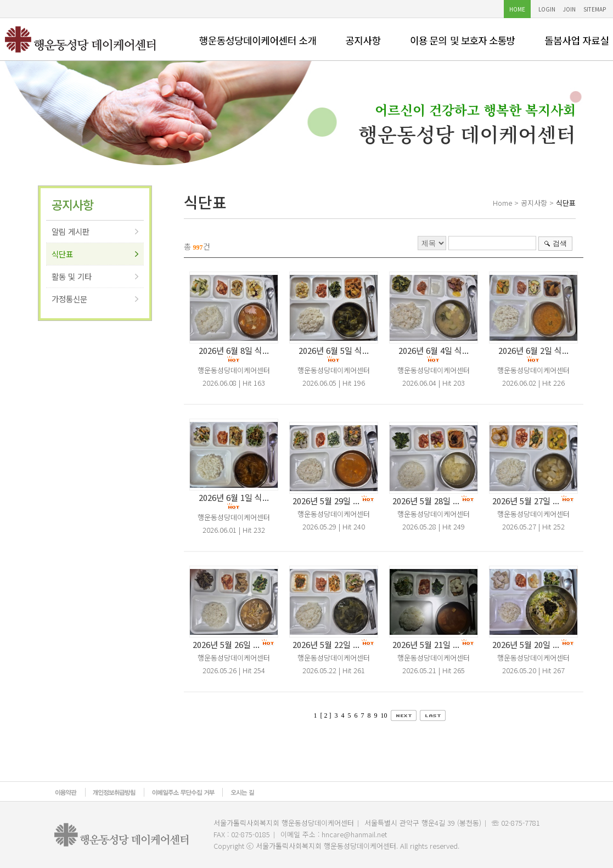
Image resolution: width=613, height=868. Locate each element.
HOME (517, 9)
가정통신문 (69, 299)
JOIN (569, 9)
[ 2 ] (326, 715)
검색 (560, 243)
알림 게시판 (71, 231)
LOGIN (547, 9)
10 (384, 715)
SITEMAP (595, 9)
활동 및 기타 (72, 276)
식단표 (62, 254)
